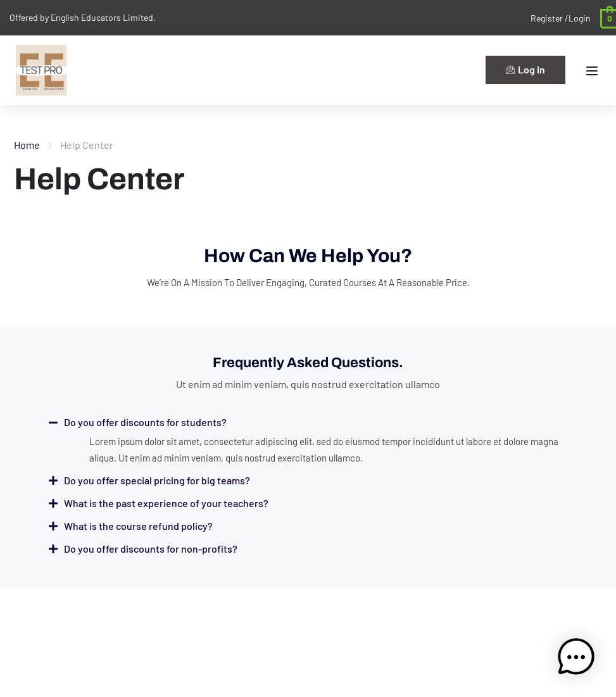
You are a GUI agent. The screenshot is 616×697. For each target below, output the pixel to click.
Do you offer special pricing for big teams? (157, 480)
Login (580, 18)
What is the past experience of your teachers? (166, 503)
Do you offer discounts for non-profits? (151, 549)
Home (27, 145)
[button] (308, 422)
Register (548, 18)
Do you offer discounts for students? (145, 422)
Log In (525, 69)
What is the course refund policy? (138, 526)
